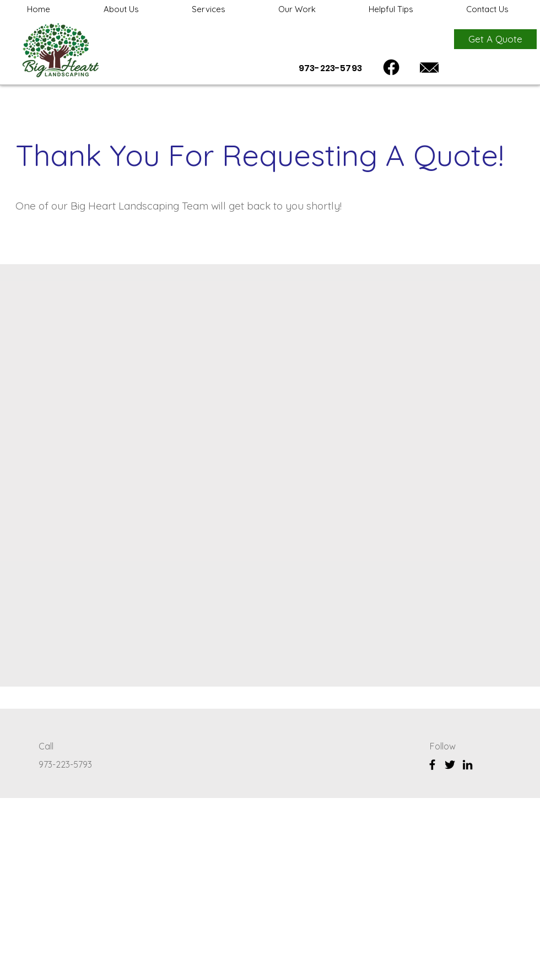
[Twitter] (450, 765)
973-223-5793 (66, 764)
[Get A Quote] (495, 39)
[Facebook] (391, 67)
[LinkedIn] (468, 765)
